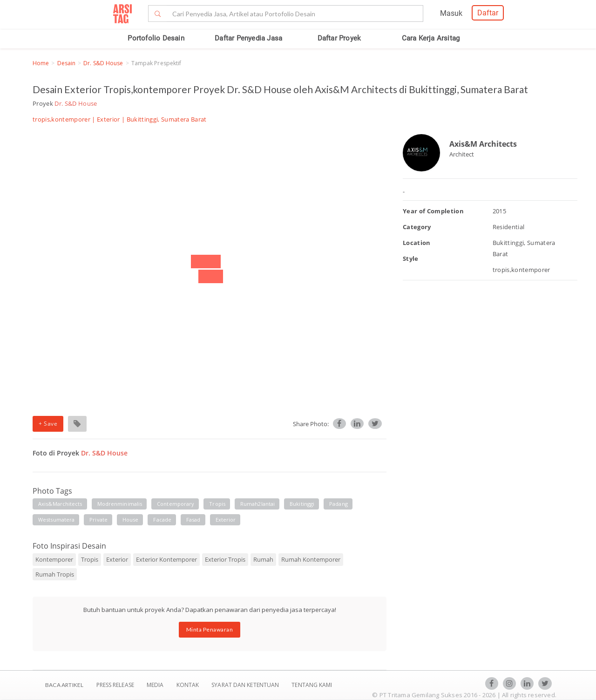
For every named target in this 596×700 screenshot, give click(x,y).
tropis (217, 504)
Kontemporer (54, 559)
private (98, 520)
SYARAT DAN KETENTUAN (246, 685)
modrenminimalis (120, 504)
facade (162, 520)
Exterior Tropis (225, 559)
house (131, 520)
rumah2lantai (257, 504)
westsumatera (56, 520)
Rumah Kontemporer (311, 559)
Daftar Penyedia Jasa (248, 38)
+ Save (48, 424)
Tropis (90, 559)
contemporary (176, 504)
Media (156, 685)
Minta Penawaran (210, 629)
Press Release (115, 685)
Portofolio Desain (156, 38)
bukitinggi (302, 504)
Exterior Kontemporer (166, 559)
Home (41, 63)
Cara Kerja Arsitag (431, 38)
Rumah (263, 559)
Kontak (189, 685)
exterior (226, 520)
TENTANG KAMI (312, 685)
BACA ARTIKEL (64, 685)
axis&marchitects (60, 504)
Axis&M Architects (483, 144)
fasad (193, 520)
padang (339, 504)
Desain (67, 63)
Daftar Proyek (339, 38)
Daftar (488, 13)
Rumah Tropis (55, 574)
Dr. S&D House (103, 63)
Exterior (108, 119)
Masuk (451, 13)
